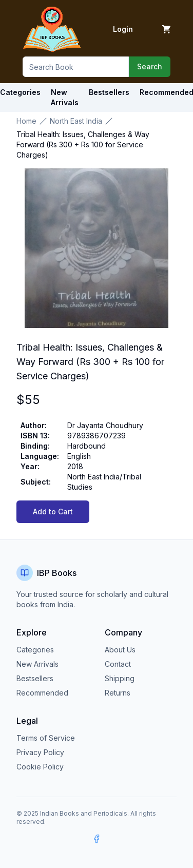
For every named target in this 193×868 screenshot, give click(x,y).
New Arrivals (37, 664)
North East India (76, 121)
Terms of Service (46, 738)
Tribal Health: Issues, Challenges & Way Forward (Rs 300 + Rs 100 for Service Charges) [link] (83, 144)
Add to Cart (53, 512)
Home (26, 121)
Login (123, 29)
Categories (35, 650)
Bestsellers (35, 678)
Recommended (42, 693)
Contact (118, 664)
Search (150, 66)
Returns (118, 693)
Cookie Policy (40, 767)
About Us (120, 650)
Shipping (120, 678)
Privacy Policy (40, 752)
